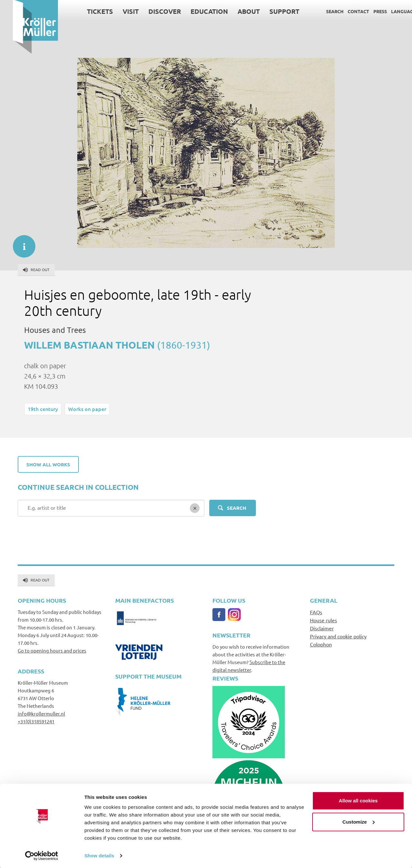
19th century (43, 409)
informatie (21, 243)
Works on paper (87, 409)
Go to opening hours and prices (52, 650)
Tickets (87, 11)
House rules (323, 620)
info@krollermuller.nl (41, 713)
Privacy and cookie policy (338, 636)
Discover (152, 11)
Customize (359, 821)
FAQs (316, 612)
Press (367, 11)
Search (322, 11)
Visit (118, 11)
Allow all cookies (358, 800)
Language (391, 11)
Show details (99, 855)
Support (272, 11)
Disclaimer (322, 628)
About (236, 11)
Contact (346, 11)
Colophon (321, 644)
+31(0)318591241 (36, 721)
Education (196, 11)
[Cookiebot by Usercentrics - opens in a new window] (42, 855)
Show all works (48, 464)
